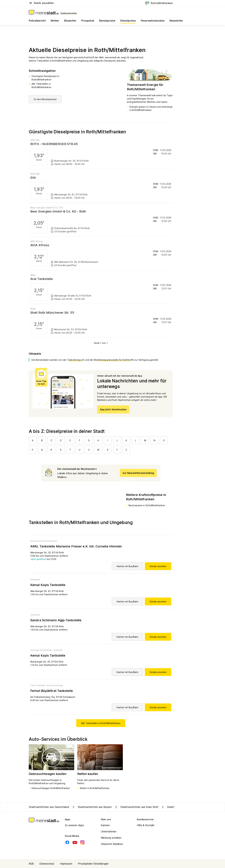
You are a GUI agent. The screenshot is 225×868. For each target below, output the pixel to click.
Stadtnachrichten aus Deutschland (49, 807)
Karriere (105, 825)
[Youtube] (75, 842)
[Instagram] (82, 842)
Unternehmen (109, 831)
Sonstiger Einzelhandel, (41, 650)
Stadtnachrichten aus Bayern (92, 807)
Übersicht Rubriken (112, 844)
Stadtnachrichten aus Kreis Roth (136, 807)
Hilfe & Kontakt (146, 825)
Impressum (66, 864)
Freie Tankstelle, (38, 685)
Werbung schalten (111, 838)
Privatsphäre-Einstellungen (93, 864)
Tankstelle (35, 580)
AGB (31, 864)
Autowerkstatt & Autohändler (44, 541)
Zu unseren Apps (74, 825)
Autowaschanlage (55, 685)
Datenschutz (47, 864)
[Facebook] (67, 842)
